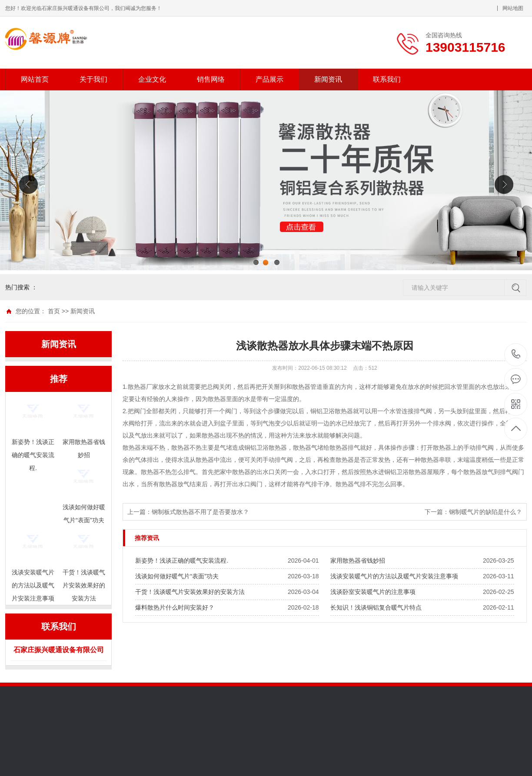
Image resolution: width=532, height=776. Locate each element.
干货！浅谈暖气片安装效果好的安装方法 (190, 592)
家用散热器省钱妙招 (358, 560)
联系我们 (387, 79)
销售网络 (211, 79)
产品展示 (269, 79)
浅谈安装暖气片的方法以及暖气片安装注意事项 (394, 576)
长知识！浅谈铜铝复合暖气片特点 (376, 607)
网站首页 (35, 79)
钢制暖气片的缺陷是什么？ (485, 512)
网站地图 (513, 8)
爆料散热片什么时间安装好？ (175, 607)
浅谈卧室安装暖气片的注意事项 (373, 592)
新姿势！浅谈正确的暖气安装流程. (182, 560)
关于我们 (93, 79)
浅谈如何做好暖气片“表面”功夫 (177, 576)
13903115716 (516, 354)
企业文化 (152, 79)
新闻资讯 (328, 79)
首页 (54, 311)
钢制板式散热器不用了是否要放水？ (200, 512)
